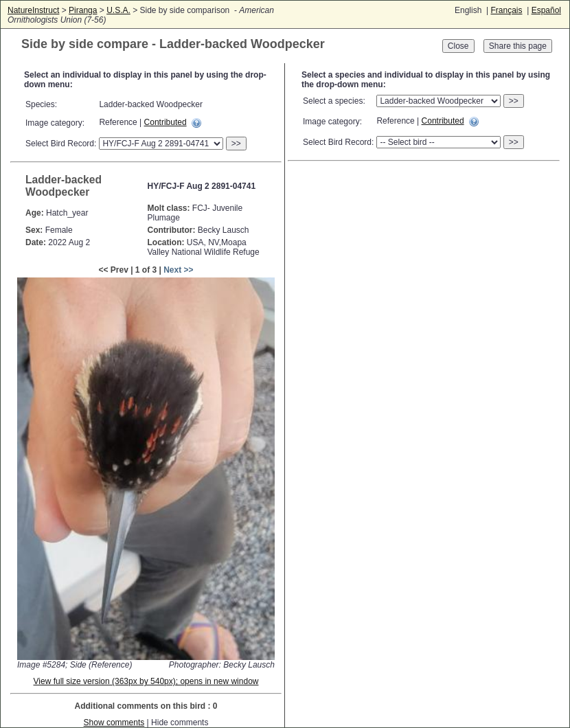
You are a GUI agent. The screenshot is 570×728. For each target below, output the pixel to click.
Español (546, 10)
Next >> (178, 270)
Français (506, 10)
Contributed (166, 122)
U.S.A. (118, 10)
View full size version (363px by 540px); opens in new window (146, 681)
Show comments (114, 723)
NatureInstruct (33, 10)
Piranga (83, 10)
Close (458, 46)
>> (236, 144)
